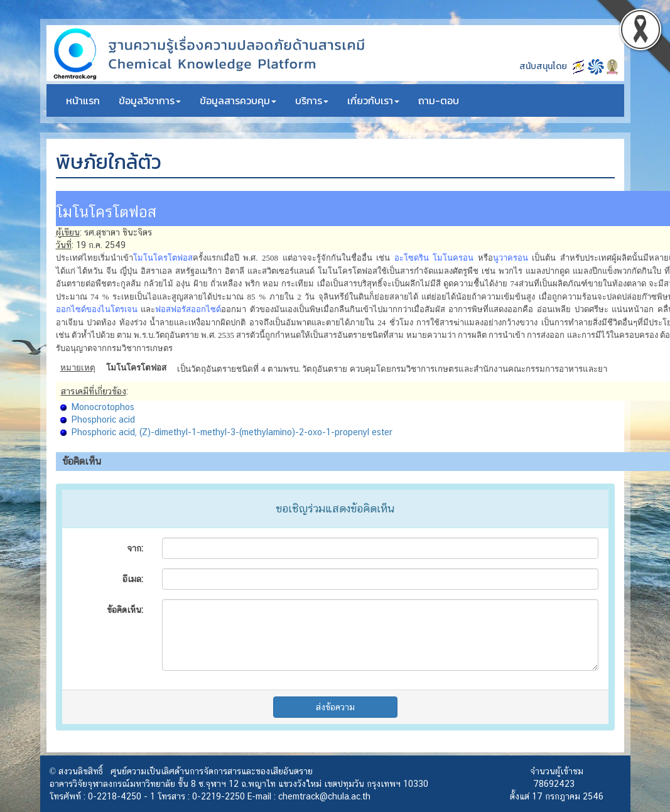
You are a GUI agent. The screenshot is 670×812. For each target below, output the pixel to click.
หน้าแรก (83, 100)
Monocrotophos (103, 407)
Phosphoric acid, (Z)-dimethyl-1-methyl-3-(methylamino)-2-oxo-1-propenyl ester (232, 432)
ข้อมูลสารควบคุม (238, 100)
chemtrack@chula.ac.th (324, 796)
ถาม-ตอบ (439, 100)
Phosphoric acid (103, 420)
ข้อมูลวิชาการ (150, 100)
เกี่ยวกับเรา (373, 100)
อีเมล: (133, 579)
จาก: (135, 548)
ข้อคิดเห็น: (125, 610)
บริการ (312, 100)
